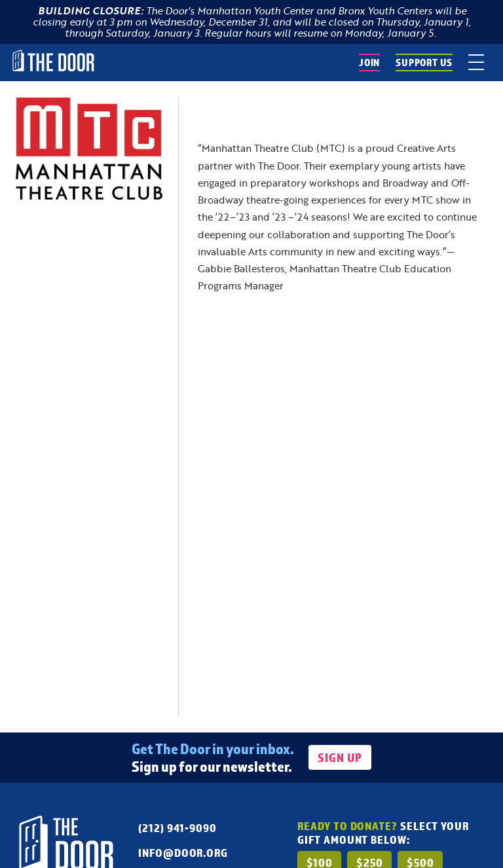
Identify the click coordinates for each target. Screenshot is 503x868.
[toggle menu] (476, 63)
